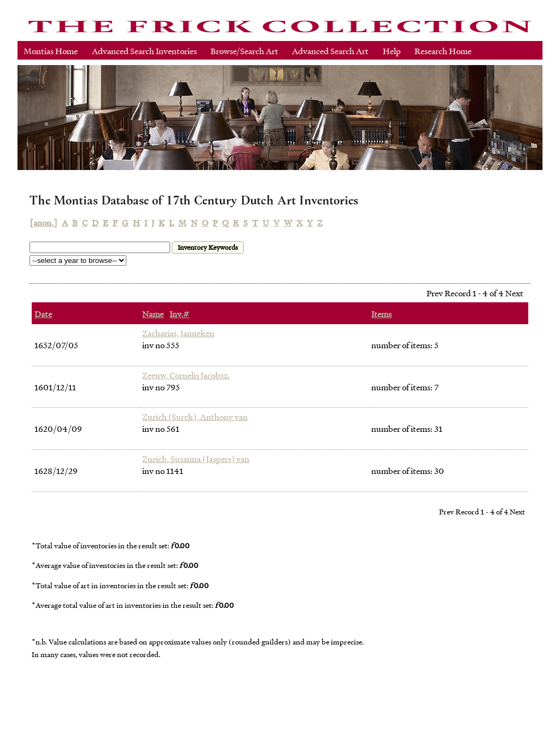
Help (392, 51)
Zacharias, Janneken (178, 333)
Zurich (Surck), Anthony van (195, 417)
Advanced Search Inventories (144, 51)
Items (381, 314)
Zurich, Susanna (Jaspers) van (196, 459)
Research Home (443, 51)
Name (153, 314)
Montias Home (51, 51)
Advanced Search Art (330, 51)
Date (43, 314)
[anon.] (43, 222)
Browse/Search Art (244, 51)
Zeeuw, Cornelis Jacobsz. (186, 375)
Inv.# (179, 314)
